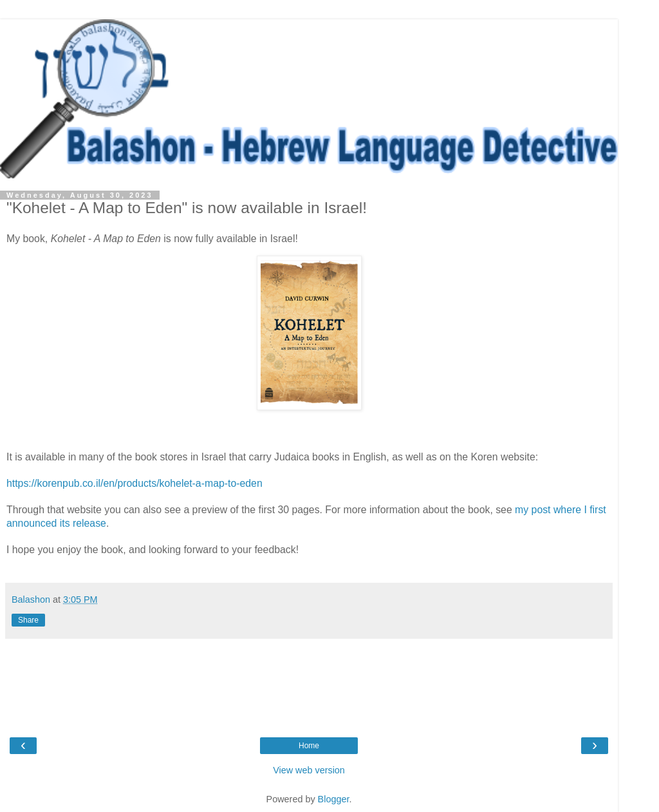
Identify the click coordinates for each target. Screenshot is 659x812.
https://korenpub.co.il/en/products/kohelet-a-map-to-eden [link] (135, 483)
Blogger (334, 799)
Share (28, 620)
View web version (309, 770)
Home (309, 746)
